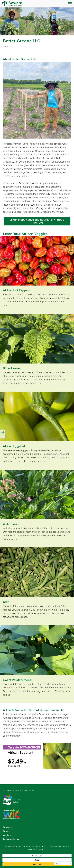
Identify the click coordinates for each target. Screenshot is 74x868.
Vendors (7, 835)
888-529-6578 (29, 790)
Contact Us (8, 827)
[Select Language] (63, 863)
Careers (7, 831)
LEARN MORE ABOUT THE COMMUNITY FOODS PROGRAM (37, 221)
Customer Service (11, 839)
